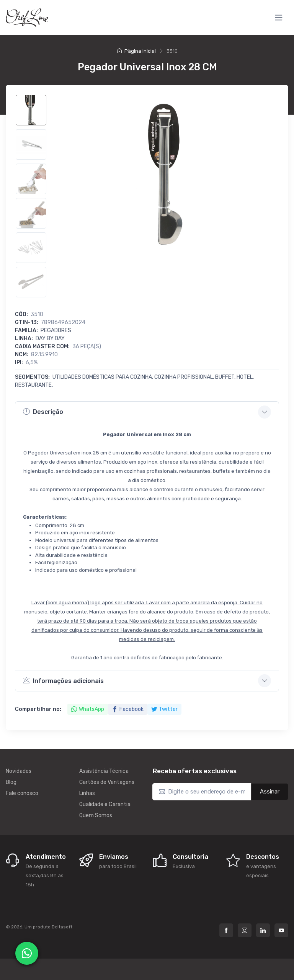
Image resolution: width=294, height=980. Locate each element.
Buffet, (226, 377)
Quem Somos (96, 815)
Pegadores (56, 330)
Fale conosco (22, 793)
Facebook (128, 709)
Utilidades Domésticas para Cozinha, (103, 377)
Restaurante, (34, 385)
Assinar (270, 792)
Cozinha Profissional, (185, 377)
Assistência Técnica (104, 771)
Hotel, (245, 377)
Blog (11, 782)
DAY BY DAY (50, 338)
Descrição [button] (43, 412)
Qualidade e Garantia (105, 804)
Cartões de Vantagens (107, 782)
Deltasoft (62, 927)
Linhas (87, 793)
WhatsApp (88, 709)
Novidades (19, 771)
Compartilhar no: (38, 709)
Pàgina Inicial (136, 51)
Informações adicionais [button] (63, 680)
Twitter (164, 709)
